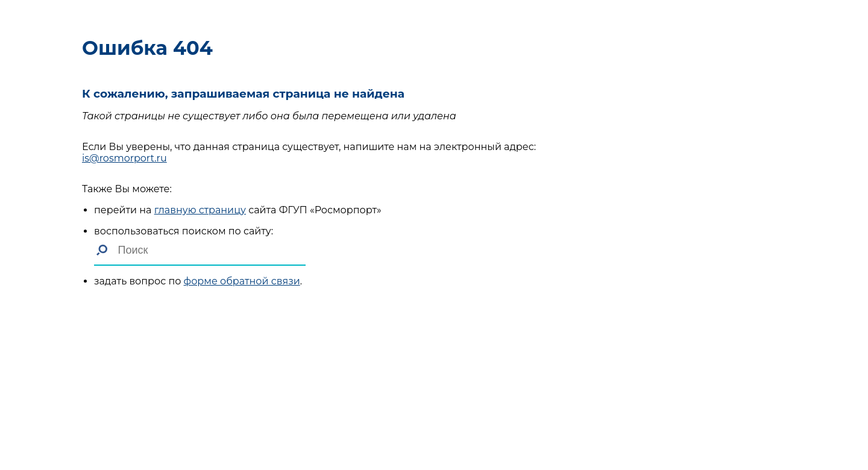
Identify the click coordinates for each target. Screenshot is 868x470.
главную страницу (200, 210)
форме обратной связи (242, 281)
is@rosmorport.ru (124, 158)
